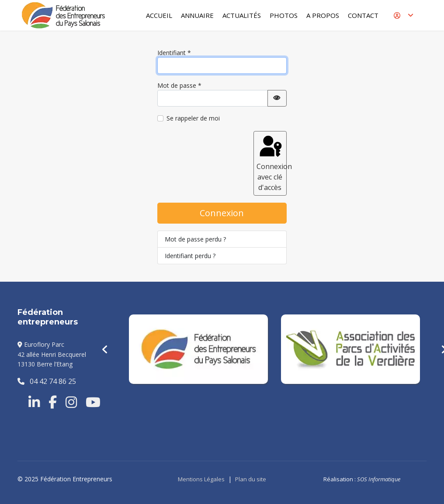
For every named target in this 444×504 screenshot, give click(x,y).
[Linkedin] (34, 402)
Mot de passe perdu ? (195, 239)
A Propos (323, 15)
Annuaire (197, 15)
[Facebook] (53, 402)
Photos (284, 15)
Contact (363, 15)
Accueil (159, 15)
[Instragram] (71, 402)
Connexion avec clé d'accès (272, 163)
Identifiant (174, 53)
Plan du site (251, 479)
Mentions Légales (201, 479)
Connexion (222, 213)
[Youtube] (93, 402)
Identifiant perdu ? (190, 256)
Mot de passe (179, 85)
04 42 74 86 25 (47, 381)
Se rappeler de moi (193, 118)
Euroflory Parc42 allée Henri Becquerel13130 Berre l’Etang (52, 354)
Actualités (242, 15)
